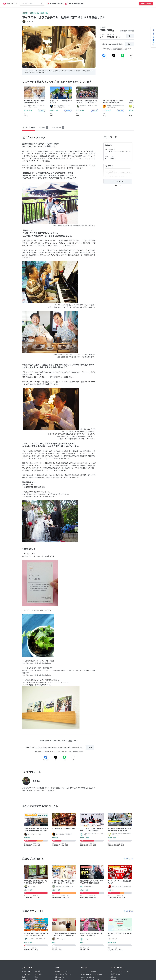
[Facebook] (104, 55)
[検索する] (42, 4)
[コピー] (130, 44)
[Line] (122, 55)
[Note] (131, 55)
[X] (114, 55)
